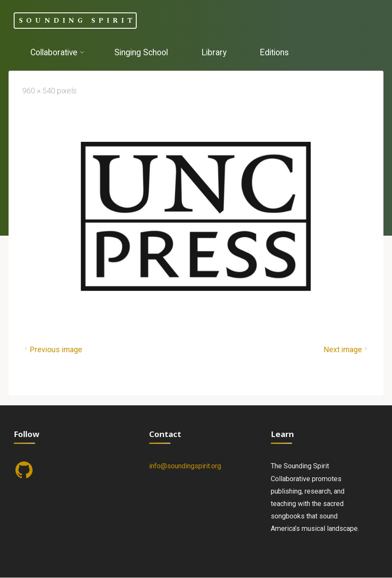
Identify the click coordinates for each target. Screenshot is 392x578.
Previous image (52, 350)
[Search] (96, 85)
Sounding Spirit (77, 20)
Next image (347, 350)
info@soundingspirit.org (185, 466)
